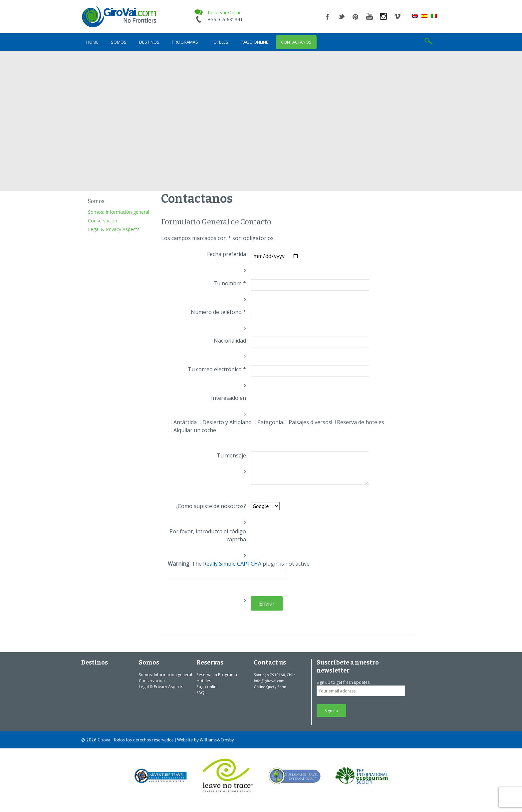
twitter (342, 17)
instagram (384, 17)
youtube (370, 17)
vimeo (397, 17)
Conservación (103, 221)
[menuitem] (415, 15)
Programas (185, 42)
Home (92, 42)
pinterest (356, 17)
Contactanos (296, 42)
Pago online (255, 42)
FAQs (201, 693)
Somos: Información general (119, 212)
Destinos (149, 42)
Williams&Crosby (217, 740)
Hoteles (219, 42)
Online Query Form (270, 687)
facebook (328, 17)
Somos (119, 42)
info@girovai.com (269, 681)
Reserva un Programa (217, 675)
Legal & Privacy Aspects (114, 229)
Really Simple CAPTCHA (232, 564)
